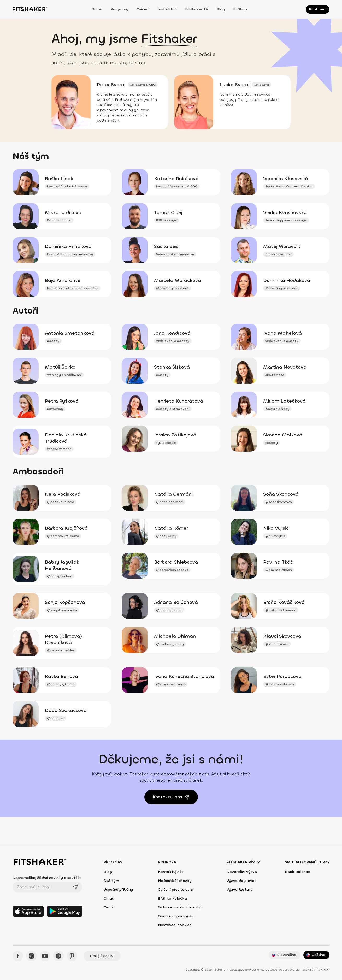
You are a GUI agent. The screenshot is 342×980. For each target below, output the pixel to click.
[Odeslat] (75, 887)
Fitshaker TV (197, 9)
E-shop (240, 9)
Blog (221, 9)
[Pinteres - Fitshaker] (72, 956)
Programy (119, 9)
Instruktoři (167, 9)
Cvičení (143, 9)
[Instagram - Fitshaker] (31, 956)
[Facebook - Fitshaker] (18, 956)
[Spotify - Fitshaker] (58, 956)
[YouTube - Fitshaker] (45, 956)
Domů (97, 9)
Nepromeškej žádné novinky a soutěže (47, 878)
